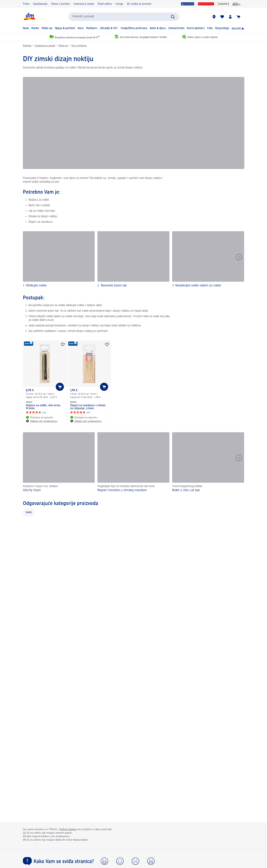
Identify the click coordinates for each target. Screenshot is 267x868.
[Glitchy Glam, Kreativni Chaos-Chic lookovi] (59, 463)
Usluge (119, 4)
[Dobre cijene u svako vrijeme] (206, 4)
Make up (47, 28)
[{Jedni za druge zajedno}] (223, 4)
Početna (27, 46)
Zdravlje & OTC (109, 28)
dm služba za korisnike (139, 4)
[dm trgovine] (214, 17)
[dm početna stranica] (29, 17)
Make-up (63, 46)
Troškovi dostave (68, 829)
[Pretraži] (173, 17)
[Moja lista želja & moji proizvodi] (222, 17)
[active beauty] (188, 4)
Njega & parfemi (65, 28)
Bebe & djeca (158, 28)
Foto (210, 28)
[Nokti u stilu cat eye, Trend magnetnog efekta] (208, 463)
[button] (104, 861)
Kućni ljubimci (196, 28)
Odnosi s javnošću (61, 4)
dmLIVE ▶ (238, 29)
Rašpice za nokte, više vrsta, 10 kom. (43, 407)
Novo (26, 28)
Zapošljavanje (40, 4)
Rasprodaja (222, 28)
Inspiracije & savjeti (84, 4)
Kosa (81, 28)
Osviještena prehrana (134, 28)
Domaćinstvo (176, 28)
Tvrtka (26, 4)
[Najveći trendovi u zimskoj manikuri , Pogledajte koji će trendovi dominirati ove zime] (133, 463)
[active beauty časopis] (237, 4)
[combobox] (124, 17)
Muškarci (92, 28)
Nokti (29, 513)
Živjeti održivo (105, 4)
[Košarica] (238, 17)
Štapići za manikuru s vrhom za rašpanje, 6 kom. (88, 407)
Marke (35, 28)
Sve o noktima (79, 46)
